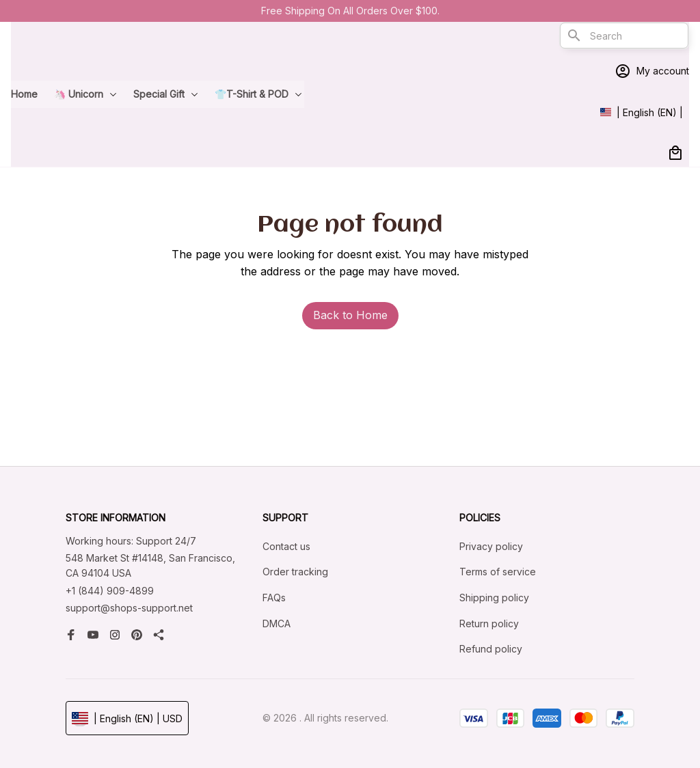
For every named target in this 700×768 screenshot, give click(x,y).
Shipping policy (494, 598)
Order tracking (295, 572)
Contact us (286, 546)
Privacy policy (491, 546)
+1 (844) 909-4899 (110, 591)
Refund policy (491, 649)
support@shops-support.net (129, 608)
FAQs (274, 598)
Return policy (489, 623)
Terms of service (498, 572)
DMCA (277, 623)
